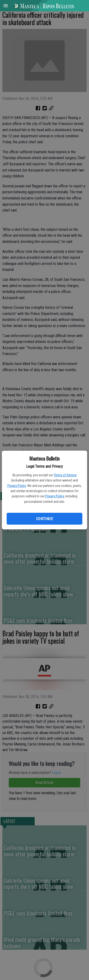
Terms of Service (65, 475)
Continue (44, 519)
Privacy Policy (17, 486)
